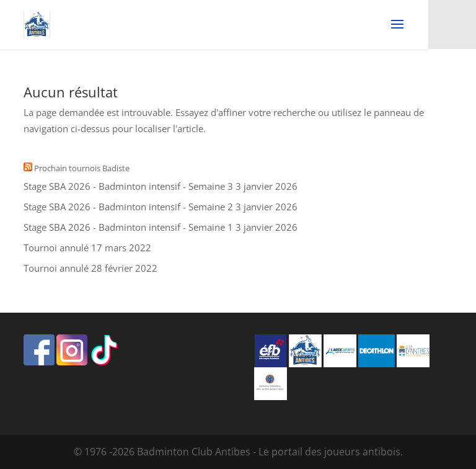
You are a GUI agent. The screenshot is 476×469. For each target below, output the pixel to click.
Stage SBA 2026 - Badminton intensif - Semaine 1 (128, 227)
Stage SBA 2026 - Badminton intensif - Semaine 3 (128, 186)
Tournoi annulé (56, 248)
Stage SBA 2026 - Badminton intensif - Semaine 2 (128, 207)
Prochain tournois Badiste (82, 168)
